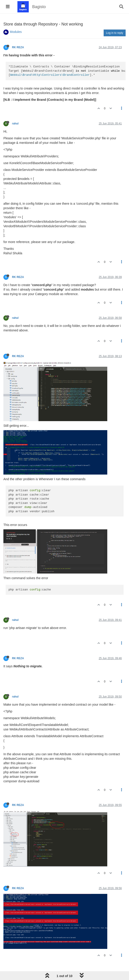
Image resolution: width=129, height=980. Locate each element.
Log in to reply (115, 33)
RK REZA (18, 47)
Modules (16, 32)
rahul (15, 124)
